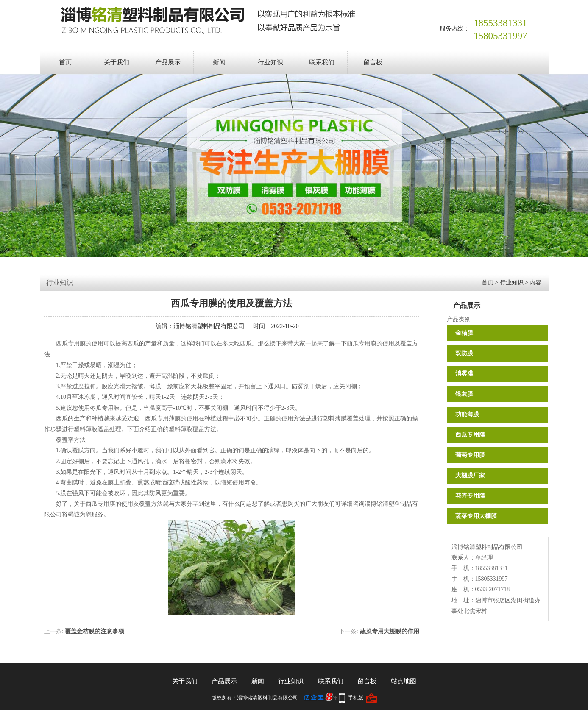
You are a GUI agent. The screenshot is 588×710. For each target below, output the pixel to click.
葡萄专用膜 (470, 455)
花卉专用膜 (470, 496)
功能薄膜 (467, 414)
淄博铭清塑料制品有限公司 (209, 326)
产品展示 (168, 62)
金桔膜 (464, 333)
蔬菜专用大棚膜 (476, 516)
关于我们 (117, 62)
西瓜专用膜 (470, 435)
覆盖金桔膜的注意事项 (95, 631)
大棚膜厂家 (470, 475)
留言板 (373, 62)
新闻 (219, 62)
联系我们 (322, 62)
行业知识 (270, 62)
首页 (65, 62)
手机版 (356, 698)
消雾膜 (464, 374)
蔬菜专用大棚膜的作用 (390, 631)
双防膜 (464, 353)
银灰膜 (464, 394)
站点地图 (404, 681)
